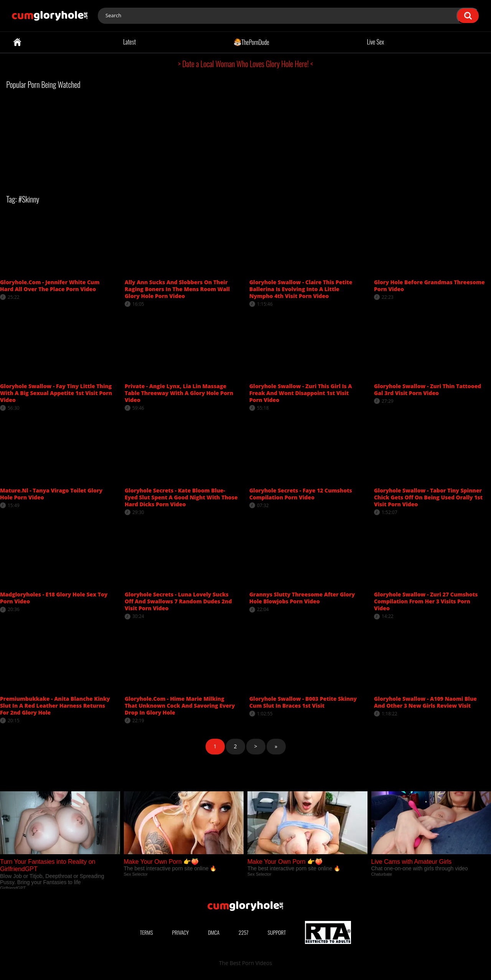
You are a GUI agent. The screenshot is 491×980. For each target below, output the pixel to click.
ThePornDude (251, 42)
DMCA (214, 932)
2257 (244, 932)
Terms (147, 932)
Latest (129, 42)
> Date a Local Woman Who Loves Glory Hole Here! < (245, 64)
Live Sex (376, 42)
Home (17, 42)
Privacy (181, 932)
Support (277, 932)
